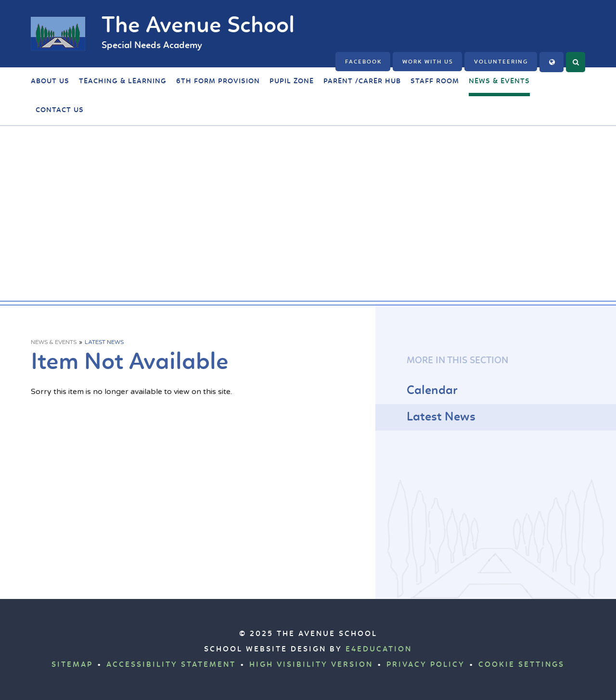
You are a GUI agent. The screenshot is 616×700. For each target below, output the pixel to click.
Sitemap (72, 665)
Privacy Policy (426, 665)
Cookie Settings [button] (521, 665)
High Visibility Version (311, 665)
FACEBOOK (363, 62)
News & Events (54, 342)
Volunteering (501, 62)
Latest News (104, 342)
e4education (379, 649)
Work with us (428, 62)
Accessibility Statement (171, 665)
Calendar (432, 391)
